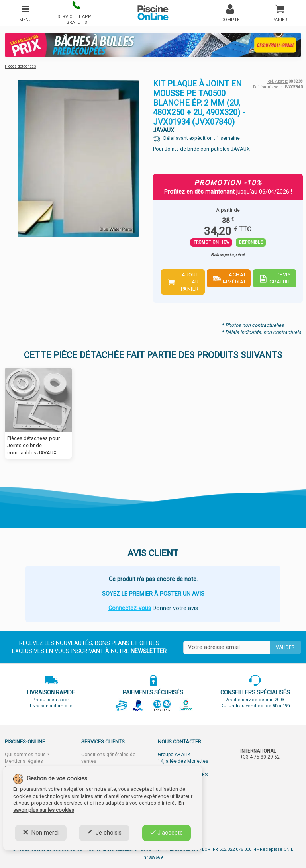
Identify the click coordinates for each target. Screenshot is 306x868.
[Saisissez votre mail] (227, 647)
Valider (285, 647)
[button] (76, 13)
